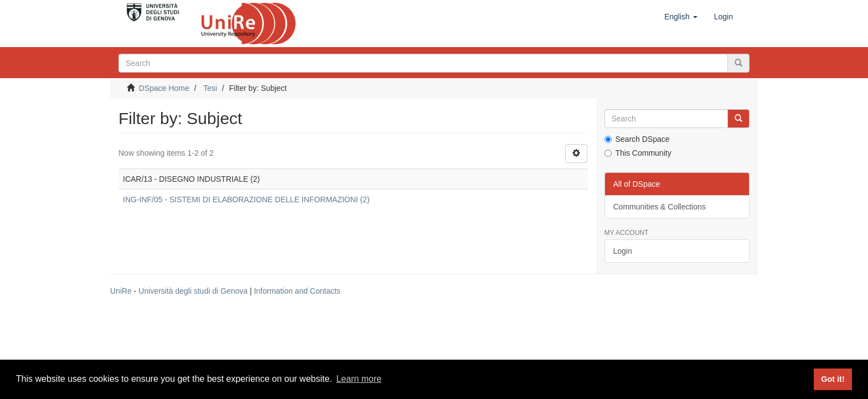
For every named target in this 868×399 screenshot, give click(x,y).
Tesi (210, 88)
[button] (681, 17)
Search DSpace (637, 139)
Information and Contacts (297, 291)
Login (623, 251)
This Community (638, 153)
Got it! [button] (833, 379)
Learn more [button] (359, 379)
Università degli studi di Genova (193, 291)
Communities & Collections (660, 207)
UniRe (121, 291)
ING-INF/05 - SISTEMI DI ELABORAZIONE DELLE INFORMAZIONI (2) (246, 199)
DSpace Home (164, 88)
